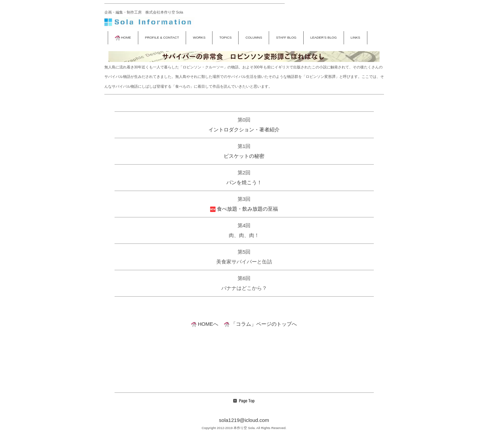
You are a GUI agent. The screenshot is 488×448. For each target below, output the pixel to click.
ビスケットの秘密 (244, 156)
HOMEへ (205, 324)
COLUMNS (254, 37)
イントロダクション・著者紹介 (244, 130)
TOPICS (225, 37)
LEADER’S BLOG (324, 37)
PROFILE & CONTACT (162, 37)
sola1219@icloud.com (244, 420)
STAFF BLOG (286, 37)
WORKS (199, 37)
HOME (123, 37)
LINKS (355, 37)
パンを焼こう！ (244, 182)
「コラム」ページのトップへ (260, 324)
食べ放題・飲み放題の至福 (244, 209)
